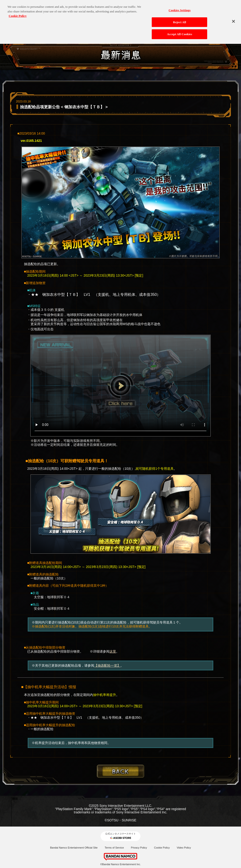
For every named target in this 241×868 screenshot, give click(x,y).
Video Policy (184, 848)
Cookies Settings (180, 8)
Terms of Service (114, 848)
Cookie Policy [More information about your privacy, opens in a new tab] (18, 13)
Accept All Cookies (180, 32)
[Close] (233, 19)
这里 (113, 651)
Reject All (179, 20)
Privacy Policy (139, 848)
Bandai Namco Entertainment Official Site (74, 848)
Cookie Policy (162, 848)
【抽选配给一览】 (107, 665)
